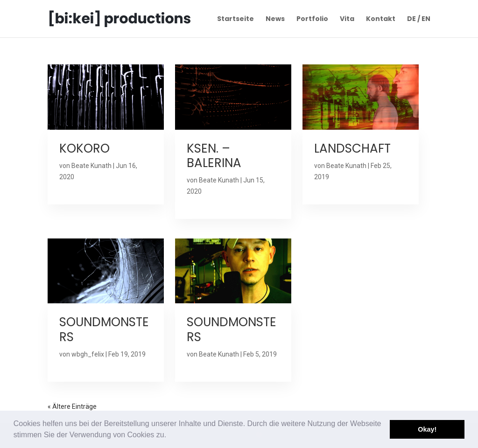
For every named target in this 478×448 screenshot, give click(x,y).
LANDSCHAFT (352, 148)
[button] (170, 436)
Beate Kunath (91, 166)
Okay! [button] (427, 429)
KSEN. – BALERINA (214, 156)
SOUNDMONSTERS (104, 329)
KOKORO (84, 148)
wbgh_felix (88, 354)
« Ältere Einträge (72, 406)
